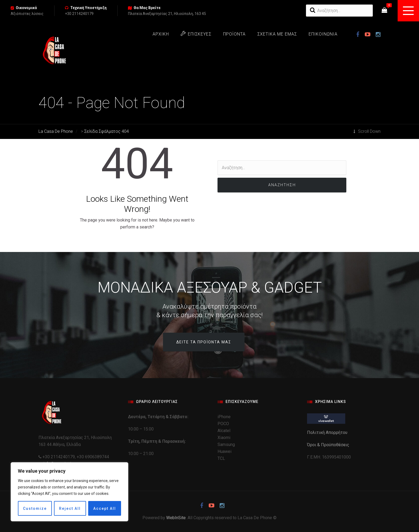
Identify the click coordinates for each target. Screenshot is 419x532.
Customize (35, 508)
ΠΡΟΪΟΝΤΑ (234, 34)
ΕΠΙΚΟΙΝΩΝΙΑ (323, 34)
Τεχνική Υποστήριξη (88, 8)
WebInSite (176, 518)
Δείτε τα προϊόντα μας (204, 342)
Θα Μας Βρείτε (147, 8)
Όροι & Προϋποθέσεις (329, 445)
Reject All (70, 508)
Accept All (105, 508)
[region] (69, 492)
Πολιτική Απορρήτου (328, 432)
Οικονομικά (26, 8)
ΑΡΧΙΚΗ (161, 34)
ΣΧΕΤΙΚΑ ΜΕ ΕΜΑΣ (277, 34)
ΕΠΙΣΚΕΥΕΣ (196, 34)
